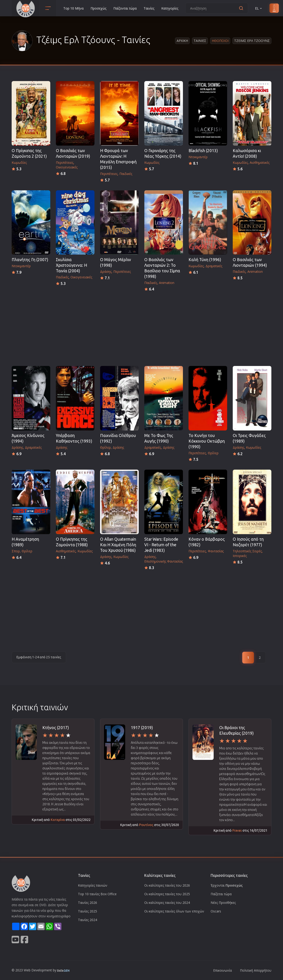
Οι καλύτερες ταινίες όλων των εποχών (174, 911)
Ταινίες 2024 (88, 920)
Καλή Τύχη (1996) (205, 260)
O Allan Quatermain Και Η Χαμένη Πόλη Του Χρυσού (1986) (118, 545)
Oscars (216, 911)
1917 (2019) (142, 728)
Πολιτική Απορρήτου (256, 970)
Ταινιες (200, 41)
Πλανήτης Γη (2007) (30, 260)
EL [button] (259, 8)
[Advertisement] (141, 327)
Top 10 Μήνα (73, 8)
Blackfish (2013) (203, 151)
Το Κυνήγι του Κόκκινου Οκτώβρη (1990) (207, 441)
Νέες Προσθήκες (223, 903)
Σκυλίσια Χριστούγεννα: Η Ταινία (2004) (71, 265)
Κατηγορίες (170, 8)
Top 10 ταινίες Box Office (97, 894)
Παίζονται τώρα (125, 8)
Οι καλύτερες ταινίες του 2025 (167, 894)
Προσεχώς (98, 8)
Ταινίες (149, 8)
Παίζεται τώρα (221, 894)
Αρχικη (182, 41)
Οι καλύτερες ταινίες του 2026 (167, 885)
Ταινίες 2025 (88, 911)
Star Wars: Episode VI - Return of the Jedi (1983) (161, 545)
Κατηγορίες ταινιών (93, 885)
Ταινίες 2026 (88, 903)
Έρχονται (227, 885)
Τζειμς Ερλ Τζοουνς (252, 41)
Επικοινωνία (222, 970)
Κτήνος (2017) (56, 728)
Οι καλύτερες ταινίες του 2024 (167, 903)
